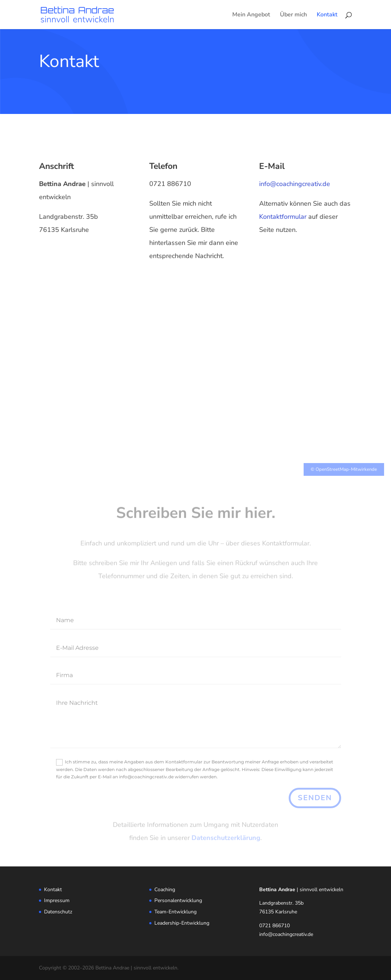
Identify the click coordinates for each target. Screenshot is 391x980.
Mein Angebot (251, 15)
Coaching (165, 890)
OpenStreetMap (326, 466)
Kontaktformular (284, 217)
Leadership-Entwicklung (182, 923)
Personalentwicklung (178, 900)
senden (315, 798)
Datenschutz (58, 912)
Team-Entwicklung (175, 912)
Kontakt (327, 15)
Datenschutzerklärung (226, 838)
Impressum (57, 900)
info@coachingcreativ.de (296, 184)
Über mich (293, 15)
